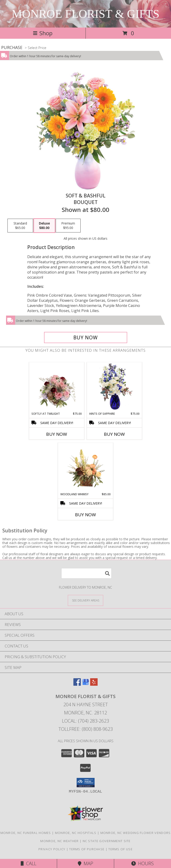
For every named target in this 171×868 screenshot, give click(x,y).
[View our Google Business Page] (85, 684)
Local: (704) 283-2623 (85, 721)
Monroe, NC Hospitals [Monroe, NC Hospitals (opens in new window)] (76, 833)
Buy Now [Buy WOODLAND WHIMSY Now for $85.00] (85, 515)
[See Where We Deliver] (85, 600)
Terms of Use (120, 849)
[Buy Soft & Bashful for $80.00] (86, 337)
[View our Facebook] (77, 684)
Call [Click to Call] (29, 863)
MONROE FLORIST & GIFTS (85, 14)
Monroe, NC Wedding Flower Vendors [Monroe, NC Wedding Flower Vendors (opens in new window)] (136, 833)
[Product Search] (86, 573)
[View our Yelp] (94, 684)
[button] (86, 783)
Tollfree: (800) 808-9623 (86, 729)
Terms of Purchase (87, 849)
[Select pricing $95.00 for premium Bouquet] (68, 226)
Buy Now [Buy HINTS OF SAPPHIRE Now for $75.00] (114, 434)
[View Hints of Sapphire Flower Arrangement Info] (115, 387)
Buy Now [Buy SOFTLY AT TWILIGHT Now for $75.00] (57, 434)
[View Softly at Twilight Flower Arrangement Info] (57, 387)
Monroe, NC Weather (59, 841)
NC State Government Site (107, 841)
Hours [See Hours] (142, 863)
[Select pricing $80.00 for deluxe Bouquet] (44, 226)
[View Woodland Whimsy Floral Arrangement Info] (86, 467)
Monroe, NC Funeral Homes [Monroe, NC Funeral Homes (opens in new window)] (26, 833)
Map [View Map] (85, 863)
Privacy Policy (52, 849)
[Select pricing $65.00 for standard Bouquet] (20, 226)
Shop (43, 33)
